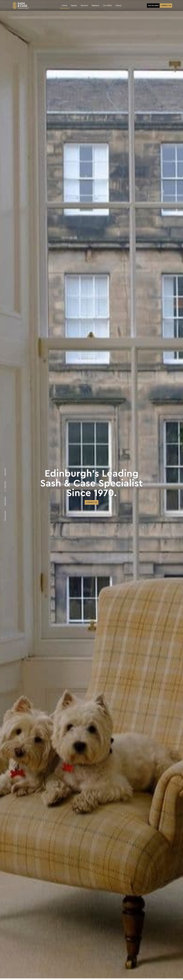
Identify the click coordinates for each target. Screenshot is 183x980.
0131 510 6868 (153, 6)
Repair (74, 5)
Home (64, 5)
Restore (84, 5)
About (119, 5)
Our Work (107, 5)
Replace (96, 5)
